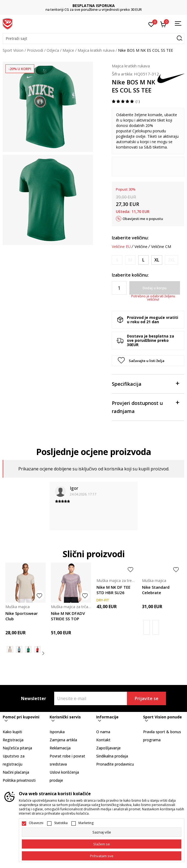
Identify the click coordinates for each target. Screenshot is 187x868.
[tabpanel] (48, 107)
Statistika (61, 823)
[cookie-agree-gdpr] (102, 844)
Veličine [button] (141, 247)
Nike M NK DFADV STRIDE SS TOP (68, 616)
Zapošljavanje (108, 748)
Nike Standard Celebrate (156, 590)
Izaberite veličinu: (130, 238)
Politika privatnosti (19, 780)
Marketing (86, 823)
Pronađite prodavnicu (115, 764)
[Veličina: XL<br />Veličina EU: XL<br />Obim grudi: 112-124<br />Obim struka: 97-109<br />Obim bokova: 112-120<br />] (157, 260)
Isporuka (57, 732)
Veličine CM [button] (161, 247)
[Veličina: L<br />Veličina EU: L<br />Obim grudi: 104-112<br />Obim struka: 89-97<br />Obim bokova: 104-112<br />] (143, 260)
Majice (68, 50)
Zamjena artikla (63, 740)
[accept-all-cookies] (102, 856)
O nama (103, 732)
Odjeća (53, 50)
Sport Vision (13, 50)
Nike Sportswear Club (22, 616)
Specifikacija (145, 383)
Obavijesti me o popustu (143, 219)
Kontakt (103, 740)
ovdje (141, 136)
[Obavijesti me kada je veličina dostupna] (117, 260)
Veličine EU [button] (121, 247)
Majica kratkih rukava (96, 50)
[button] (93, 39)
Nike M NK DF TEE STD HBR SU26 (113, 590)
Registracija (13, 740)
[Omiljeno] (151, 24)
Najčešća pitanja (17, 748)
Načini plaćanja (16, 772)
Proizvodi (35, 50)
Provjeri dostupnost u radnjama (145, 407)
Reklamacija (60, 748)
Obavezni (36, 823)
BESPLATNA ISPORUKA (94, 6)
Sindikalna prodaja (112, 756)
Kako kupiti (12, 732)
